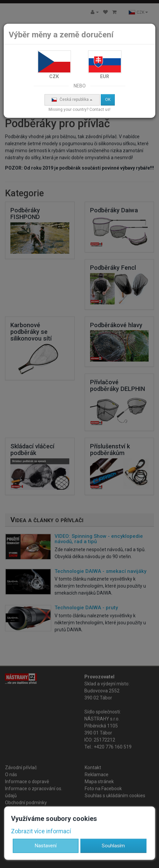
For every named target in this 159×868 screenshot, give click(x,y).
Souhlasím (113, 846)
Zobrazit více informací (41, 831)
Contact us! (100, 110)
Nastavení (46, 846)
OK (108, 99)
